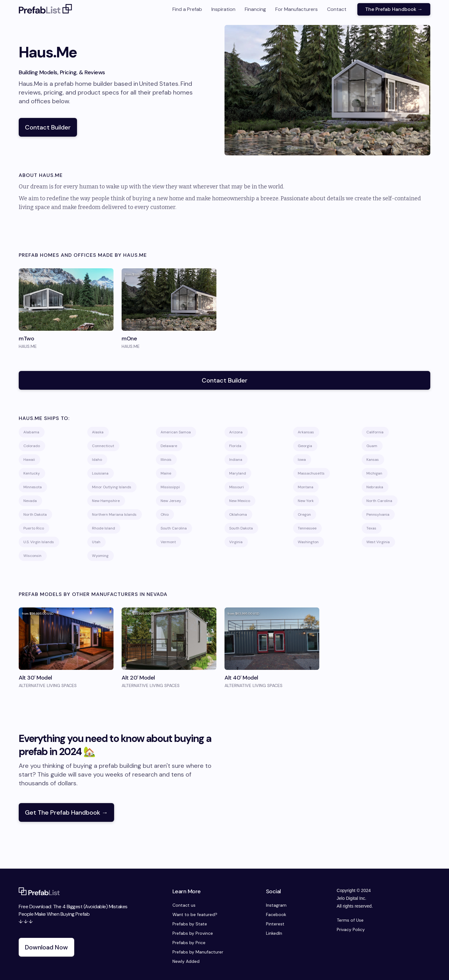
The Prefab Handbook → (394, 9)
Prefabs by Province (193, 933)
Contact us (184, 905)
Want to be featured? (195, 914)
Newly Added (186, 961)
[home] (46, 9)
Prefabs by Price (189, 943)
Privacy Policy (351, 929)
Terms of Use (350, 920)
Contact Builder (48, 127)
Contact (337, 9)
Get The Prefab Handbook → (66, 812)
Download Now (46, 947)
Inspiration (223, 9)
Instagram (276, 905)
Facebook (276, 914)
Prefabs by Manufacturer (198, 952)
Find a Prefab (187, 9)
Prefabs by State (190, 924)
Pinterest (275, 924)
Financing (255, 9)
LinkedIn (274, 933)
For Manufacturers (297, 9)
